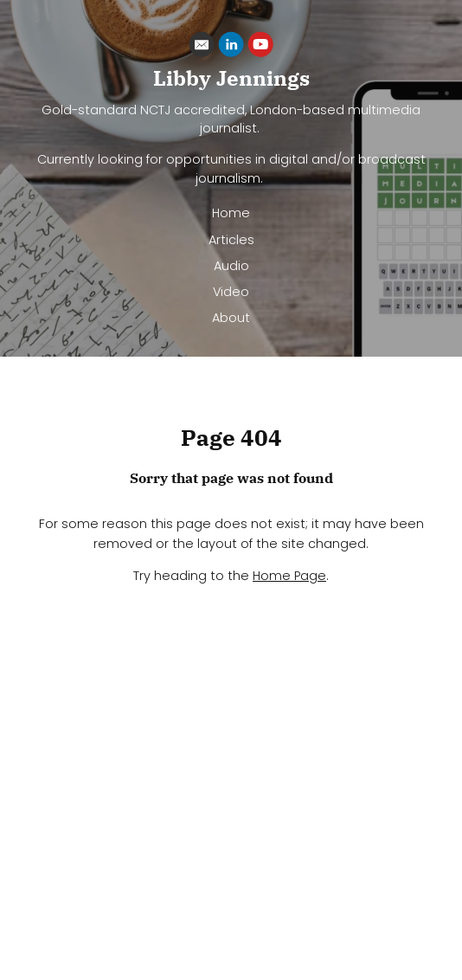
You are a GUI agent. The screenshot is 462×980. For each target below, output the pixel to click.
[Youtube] (260, 47)
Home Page (289, 576)
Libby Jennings (231, 78)
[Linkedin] (231, 47)
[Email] (202, 47)
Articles (231, 240)
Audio (231, 266)
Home (231, 213)
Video (231, 292)
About (231, 318)
